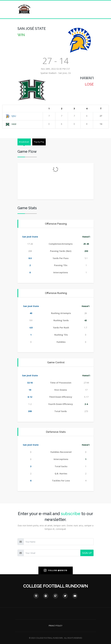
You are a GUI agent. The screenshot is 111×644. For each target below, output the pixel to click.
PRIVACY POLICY (55, 626)
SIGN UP (87, 553)
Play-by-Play (39, 142)
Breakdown (24, 142)
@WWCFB (62, 570)
